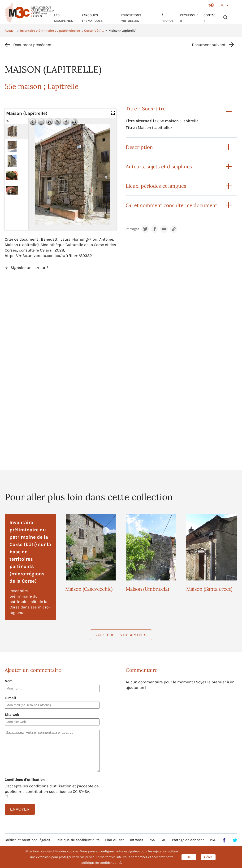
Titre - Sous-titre (146, 109)
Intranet (137, 840)
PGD (213, 840)
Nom (9, 681)
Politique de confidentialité (78, 840)
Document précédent (32, 45)
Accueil (10, 31)
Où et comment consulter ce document (171, 205)
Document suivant (209, 45)
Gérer (208, 857)
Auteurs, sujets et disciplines (159, 167)
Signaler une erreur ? (29, 268)
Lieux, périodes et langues (156, 186)
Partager (132, 229)
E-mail (10, 698)
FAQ (164, 840)
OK (189, 857)
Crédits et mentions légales (27, 840)
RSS (152, 840)
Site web (12, 715)
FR (222, 5)
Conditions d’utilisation (25, 780)
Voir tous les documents (121, 635)
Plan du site (115, 840)
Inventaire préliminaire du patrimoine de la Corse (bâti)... (62, 31)
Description (139, 147)
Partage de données (188, 840)
